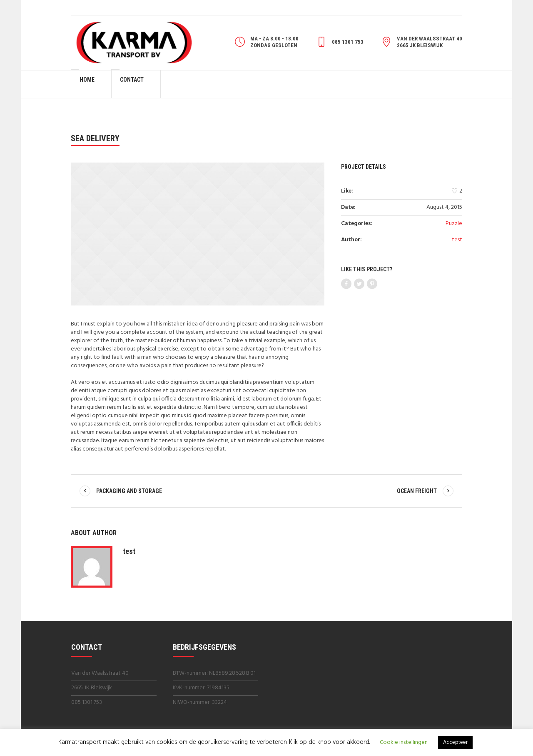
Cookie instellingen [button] (404, 742)
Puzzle (454, 224)
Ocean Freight (417, 491)
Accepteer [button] (455, 742)
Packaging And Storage (129, 491)
